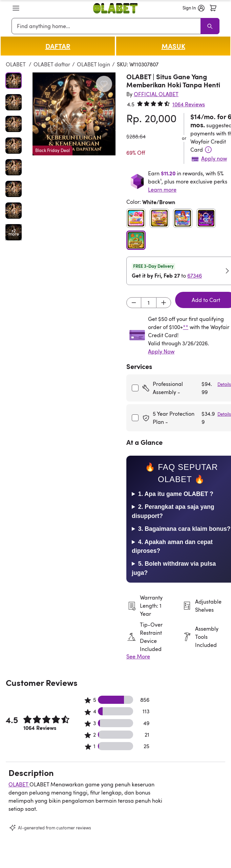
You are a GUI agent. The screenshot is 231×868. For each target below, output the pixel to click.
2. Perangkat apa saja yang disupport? (173, 511)
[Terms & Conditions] (208, 150)
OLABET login (93, 64)
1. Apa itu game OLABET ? (176, 494)
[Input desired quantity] (149, 303)
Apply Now (161, 351)
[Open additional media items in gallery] (14, 232)
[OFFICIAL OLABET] (156, 94)
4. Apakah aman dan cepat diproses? (172, 546)
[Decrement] (134, 303)
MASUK (173, 46)
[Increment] (164, 303)
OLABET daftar (52, 64)
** (186, 327)
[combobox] (107, 26)
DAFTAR (58, 46)
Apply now (214, 158)
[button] (16, 8)
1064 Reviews (189, 104)
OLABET (16, 64)
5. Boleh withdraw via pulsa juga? (174, 568)
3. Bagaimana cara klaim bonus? (184, 529)
